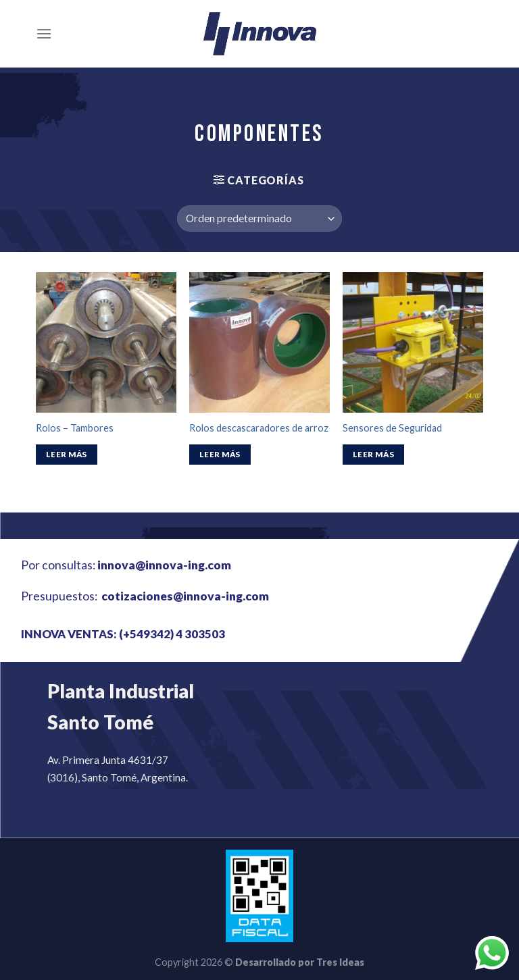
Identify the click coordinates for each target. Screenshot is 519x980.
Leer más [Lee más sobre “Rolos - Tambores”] (67, 454)
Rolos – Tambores (75, 428)
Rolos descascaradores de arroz (259, 428)
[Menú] (44, 33)
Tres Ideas (340, 962)
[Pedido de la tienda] (259, 218)
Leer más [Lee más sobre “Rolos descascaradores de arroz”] (220, 454)
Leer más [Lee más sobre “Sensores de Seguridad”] (373, 454)
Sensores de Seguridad (392, 428)
